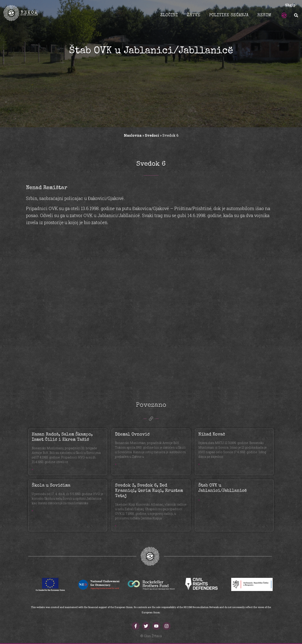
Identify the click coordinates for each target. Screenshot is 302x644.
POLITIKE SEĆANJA (229, 15)
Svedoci (152, 135)
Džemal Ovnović (132, 435)
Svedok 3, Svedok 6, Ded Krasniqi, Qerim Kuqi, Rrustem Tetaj (149, 491)
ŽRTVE (194, 15)
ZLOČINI (169, 15)
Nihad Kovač (212, 435)
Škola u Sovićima (51, 486)
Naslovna (133, 135)
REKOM (264, 15)
